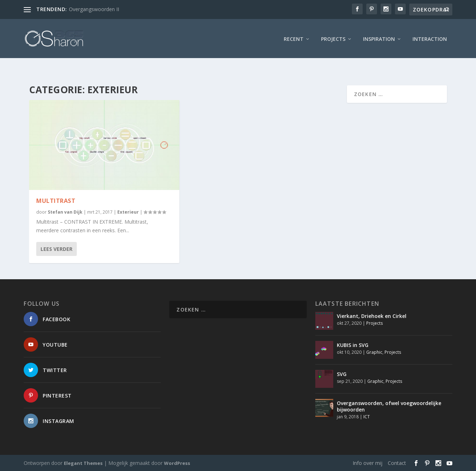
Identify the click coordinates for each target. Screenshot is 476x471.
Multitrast (56, 200)
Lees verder (56, 249)
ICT (367, 416)
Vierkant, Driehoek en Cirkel (372, 316)
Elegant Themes (83, 463)
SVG (342, 374)
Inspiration (379, 37)
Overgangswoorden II (94, 9)
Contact (397, 463)
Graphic (374, 352)
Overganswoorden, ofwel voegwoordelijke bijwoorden (389, 406)
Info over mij (367, 463)
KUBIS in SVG (353, 345)
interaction (430, 37)
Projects (333, 37)
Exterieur (128, 212)
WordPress (177, 463)
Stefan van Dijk (65, 212)
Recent (294, 37)
